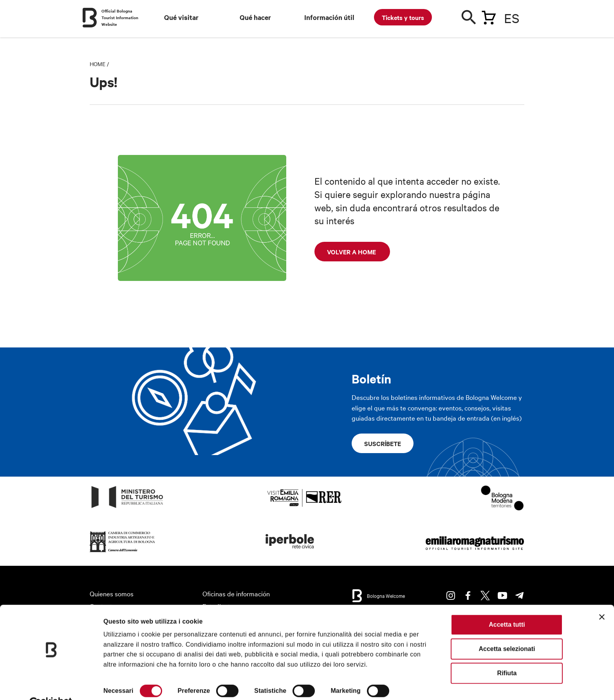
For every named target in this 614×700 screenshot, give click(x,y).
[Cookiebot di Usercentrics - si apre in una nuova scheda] (51, 684)
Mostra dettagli (126, 684)
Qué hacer (255, 17)
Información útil (329, 17)
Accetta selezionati (507, 630)
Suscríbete (383, 443)
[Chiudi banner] (602, 598)
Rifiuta (507, 654)
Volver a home (352, 252)
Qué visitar (181, 17)
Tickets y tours (403, 17)
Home (98, 64)
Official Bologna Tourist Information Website (120, 17)
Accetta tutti (507, 606)
